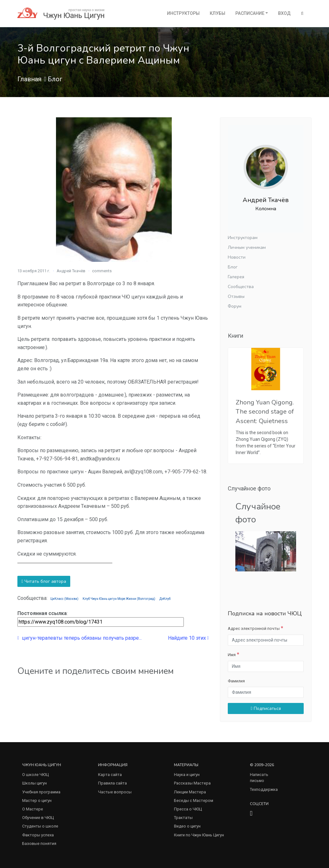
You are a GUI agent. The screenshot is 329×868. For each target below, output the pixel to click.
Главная (29, 79)
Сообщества (241, 287)
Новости (237, 257)
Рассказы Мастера (192, 783)
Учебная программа (41, 792)
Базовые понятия (39, 843)
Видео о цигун (187, 826)
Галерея (236, 277)
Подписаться (266, 708)
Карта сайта (110, 775)
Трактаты (183, 818)
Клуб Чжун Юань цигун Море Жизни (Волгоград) (119, 599)
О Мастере (33, 809)
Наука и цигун (187, 775)
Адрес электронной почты (254, 628)
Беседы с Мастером (194, 800)
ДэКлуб (165, 599)
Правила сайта (112, 783)
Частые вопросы (115, 792)
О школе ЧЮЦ (35, 775)
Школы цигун (34, 783)
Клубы (217, 13)
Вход (284, 13)
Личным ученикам (247, 247)
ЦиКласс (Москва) (64, 599)
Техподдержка (264, 789)
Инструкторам (243, 238)
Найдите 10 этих (188, 638)
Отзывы (236, 296)
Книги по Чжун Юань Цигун (199, 835)
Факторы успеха (38, 835)
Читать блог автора (44, 581)
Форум (235, 306)
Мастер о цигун (37, 800)
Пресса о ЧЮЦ (188, 809)
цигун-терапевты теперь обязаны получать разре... (80, 638)
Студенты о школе (40, 826)
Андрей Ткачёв (71, 271)
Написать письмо (259, 778)
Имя (232, 655)
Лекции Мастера (190, 792)
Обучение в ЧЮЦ (38, 818)
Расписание (250, 13)
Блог (55, 79)
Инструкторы (183, 13)
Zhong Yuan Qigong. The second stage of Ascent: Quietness (265, 412)
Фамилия (236, 681)
